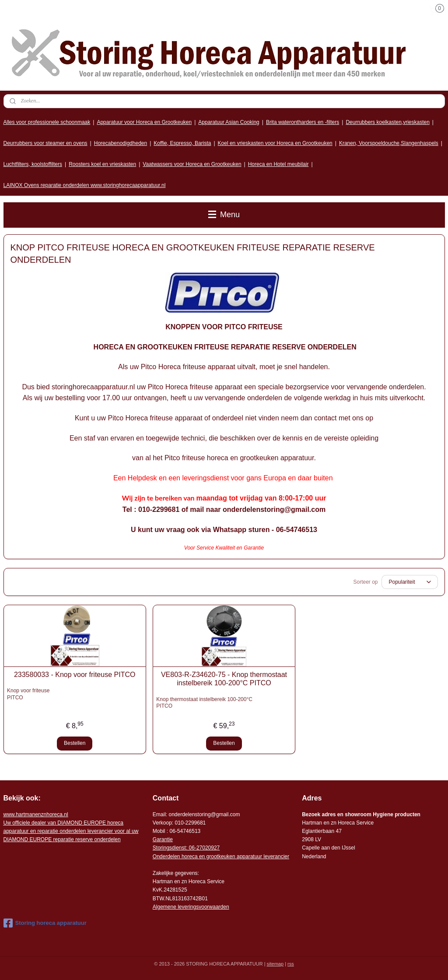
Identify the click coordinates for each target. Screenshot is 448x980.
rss (291, 964)
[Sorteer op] (410, 582)
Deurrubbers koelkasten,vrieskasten (387, 122)
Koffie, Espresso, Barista (182, 143)
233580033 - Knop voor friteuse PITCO (75, 675)
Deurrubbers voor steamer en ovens (45, 143)
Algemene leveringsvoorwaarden (191, 907)
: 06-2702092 (201, 848)
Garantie (163, 839)
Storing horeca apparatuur (45, 923)
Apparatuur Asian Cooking (229, 122)
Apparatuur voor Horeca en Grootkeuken (144, 122)
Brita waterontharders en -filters (303, 122)
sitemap (275, 964)
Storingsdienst (169, 848)
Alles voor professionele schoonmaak (47, 122)
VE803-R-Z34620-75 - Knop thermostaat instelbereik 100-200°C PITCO (224, 679)
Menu (224, 215)
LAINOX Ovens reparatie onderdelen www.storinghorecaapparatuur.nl (85, 185)
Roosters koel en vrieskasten (102, 164)
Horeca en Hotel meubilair (278, 164)
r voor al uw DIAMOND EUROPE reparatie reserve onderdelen (71, 831)
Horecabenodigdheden (121, 143)
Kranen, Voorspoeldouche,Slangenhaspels (389, 143)
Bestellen (75, 743)
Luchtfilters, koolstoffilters (33, 164)
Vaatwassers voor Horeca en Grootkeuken (192, 164)
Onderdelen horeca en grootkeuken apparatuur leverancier (221, 857)
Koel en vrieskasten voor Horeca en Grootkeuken (275, 143)
